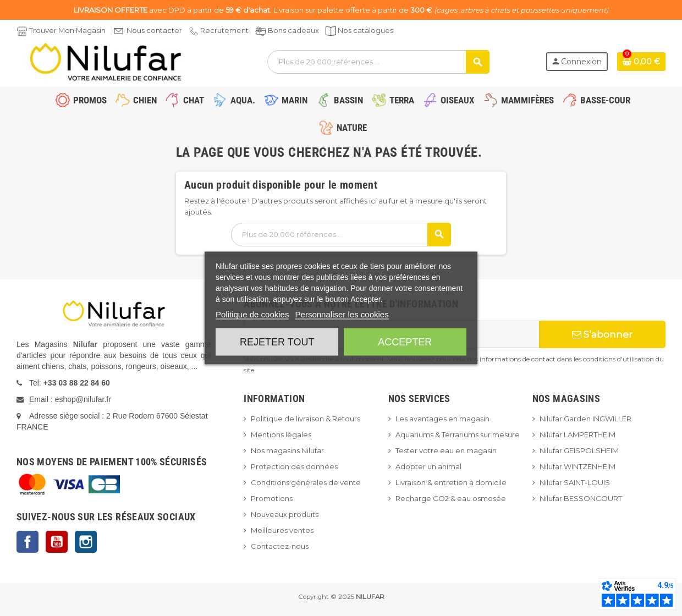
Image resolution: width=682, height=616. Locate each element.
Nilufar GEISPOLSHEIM (579, 450)
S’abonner (602, 334)
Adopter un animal (428, 466)
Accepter (405, 342)
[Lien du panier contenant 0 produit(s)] (641, 62)
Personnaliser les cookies (342, 314)
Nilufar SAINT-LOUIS (575, 482)
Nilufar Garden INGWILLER (585, 419)
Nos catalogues (365, 30)
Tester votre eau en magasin (446, 450)
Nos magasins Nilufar (287, 450)
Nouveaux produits (285, 514)
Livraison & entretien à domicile (451, 482)
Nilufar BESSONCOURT (581, 498)
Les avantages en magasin (442, 419)
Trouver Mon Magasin (67, 30)
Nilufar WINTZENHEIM (577, 466)
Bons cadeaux (293, 30)
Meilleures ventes (282, 530)
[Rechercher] (378, 62)
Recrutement (224, 30)
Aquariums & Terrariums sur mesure (458, 435)
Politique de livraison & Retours (306, 419)
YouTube (57, 542)
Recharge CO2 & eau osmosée (451, 498)
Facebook (28, 542)
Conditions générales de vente (306, 482)
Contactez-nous (280, 546)
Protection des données (294, 466)
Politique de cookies (252, 314)
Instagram (86, 542)
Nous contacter (154, 30)
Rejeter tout (277, 342)
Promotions (272, 498)
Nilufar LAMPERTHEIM (577, 435)
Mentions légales (281, 435)
